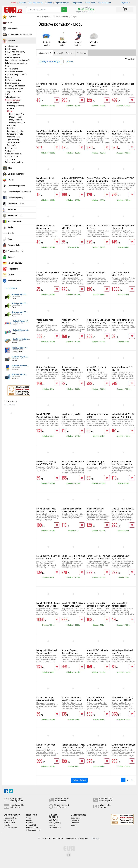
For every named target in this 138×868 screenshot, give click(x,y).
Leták (14, 3)
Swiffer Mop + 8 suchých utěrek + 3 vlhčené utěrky (124, 747)
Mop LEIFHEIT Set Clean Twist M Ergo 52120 (73, 604)
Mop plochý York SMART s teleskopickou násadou (48, 559)
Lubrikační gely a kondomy (16, 63)
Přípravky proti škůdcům (15, 86)
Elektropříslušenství (16, 174)
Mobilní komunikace (16, 204)
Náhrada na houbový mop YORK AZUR (46, 463)
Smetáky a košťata (15, 134)
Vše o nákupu (104, 3)
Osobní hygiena (12, 69)
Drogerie (11, 40)
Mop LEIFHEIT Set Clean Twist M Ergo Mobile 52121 (48, 606)
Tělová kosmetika (13, 97)
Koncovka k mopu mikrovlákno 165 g (95, 463)
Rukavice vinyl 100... (20, 357)
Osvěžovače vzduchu (14, 72)
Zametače (12, 145)
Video (10, 239)
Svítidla (11, 233)
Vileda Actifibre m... (20, 348)
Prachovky (12, 125)
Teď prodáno (77, 3)
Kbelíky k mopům (17, 114)
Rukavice (11, 128)
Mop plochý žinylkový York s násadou (47, 652)
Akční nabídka (9, 823)
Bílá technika (13, 29)
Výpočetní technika (15, 251)
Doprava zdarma (62, 3)
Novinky (23, 3)
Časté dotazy (76, 818)
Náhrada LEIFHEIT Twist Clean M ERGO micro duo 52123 (73, 181)
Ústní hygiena (11, 148)
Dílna (10, 168)
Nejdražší (70, 53)
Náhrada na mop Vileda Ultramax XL (123, 227)
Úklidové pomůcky (13, 100)
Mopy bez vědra (16, 117)
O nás (29, 818)
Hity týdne (12, 17)
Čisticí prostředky (13, 55)
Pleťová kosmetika (13, 80)
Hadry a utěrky (13, 103)
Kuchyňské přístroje (16, 198)
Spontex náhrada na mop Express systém (122, 463)
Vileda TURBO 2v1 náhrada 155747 (95, 510)
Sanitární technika (15, 215)
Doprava (30, 823)
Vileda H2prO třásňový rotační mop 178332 (122, 699)
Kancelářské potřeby (16, 186)
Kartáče (11, 108)
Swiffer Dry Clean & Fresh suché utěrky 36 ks (47, 370)
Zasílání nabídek (55, 827)
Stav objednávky (36, 3)
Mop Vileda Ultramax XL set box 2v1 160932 (123, 132)
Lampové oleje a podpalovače (18, 60)
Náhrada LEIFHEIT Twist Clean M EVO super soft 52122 (73, 747)
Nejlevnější (59, 53)
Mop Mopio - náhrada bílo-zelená (72, 132)
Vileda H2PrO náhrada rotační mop (97, 652)
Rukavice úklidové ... (20, 366)
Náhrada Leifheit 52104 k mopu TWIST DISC (123, 416)
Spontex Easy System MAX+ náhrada (72, 510)
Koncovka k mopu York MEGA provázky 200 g (123, 321)
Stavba (10, 227)
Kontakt (49, 3)
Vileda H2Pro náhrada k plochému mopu (73, 463)
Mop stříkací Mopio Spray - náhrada (46, 227)
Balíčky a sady (11, 49)
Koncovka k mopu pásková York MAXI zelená (46, 700)
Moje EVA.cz (54, 820)
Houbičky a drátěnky (16, 106)
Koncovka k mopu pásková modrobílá (71, 368)
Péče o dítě (10, 77)
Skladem (70, 62)
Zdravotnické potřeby (14, 162)
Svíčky (8, 94)
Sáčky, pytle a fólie (13, 91)
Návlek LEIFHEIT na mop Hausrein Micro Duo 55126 (73, 559)
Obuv (7, 66)
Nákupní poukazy (15, 263)
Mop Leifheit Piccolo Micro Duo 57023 (96, 746)
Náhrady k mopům (17, 123)
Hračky (10, 180)
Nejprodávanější (45, 53)
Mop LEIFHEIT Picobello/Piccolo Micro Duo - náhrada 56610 (48, 417)
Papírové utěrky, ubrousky (16, 74)
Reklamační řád (32, 828)
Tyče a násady (13, 140)
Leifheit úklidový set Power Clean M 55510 (72, 274)
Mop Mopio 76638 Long (73, 84)
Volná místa (90, 3)
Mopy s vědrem (16, 120)
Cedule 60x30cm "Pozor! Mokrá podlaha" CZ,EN (98, 180)
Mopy (10, 111)
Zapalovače (10, 159)
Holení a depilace (12, 57)
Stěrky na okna (13, 137)
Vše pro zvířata (11, 157)
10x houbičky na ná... (21, 330)
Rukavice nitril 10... (20, 375)
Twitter (74, 825)
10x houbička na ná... (21, 321)
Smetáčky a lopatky (15, 131)
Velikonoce (10, 151)
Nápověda (75, 820)
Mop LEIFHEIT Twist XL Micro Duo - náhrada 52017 (123, 511)
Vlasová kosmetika (13, 154)
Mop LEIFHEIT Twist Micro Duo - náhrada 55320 (46, 511)
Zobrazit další (79, 780)
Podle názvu (82, 53)
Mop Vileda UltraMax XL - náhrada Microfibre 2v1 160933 (48, 134)
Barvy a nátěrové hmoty (15, 52)
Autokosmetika (12, 46)
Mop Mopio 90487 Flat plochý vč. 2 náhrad (98, 132)
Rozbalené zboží (14, 281)
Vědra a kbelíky (14, 142)
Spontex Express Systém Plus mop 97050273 (70, 653)
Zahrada (11, 257)
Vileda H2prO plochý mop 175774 (96, 368)
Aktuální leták (9, 820)
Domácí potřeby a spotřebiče (20, 35)
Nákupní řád (31, 825)
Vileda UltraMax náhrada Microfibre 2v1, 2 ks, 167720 (98, 323)
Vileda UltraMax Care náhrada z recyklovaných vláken (98, 606)
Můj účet (124, 3)
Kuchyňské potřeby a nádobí (19, 192)
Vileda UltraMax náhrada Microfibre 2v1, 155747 (98, 85)
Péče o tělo (12, 209)
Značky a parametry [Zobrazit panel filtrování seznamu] (50, 61)
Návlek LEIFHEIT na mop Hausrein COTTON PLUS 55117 (98, 559)
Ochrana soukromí (33, 830)
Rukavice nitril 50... (20, 294)
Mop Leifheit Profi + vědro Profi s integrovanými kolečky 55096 (122, 277)
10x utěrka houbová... (21, 339)
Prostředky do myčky (14, 89)
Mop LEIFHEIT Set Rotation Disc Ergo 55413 (95, 700)
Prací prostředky (12, 83)
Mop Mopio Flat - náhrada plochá (120, 604)
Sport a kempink (14, 221)
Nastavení (53, 825)
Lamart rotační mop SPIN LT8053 (46, 746)
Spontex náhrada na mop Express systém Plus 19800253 (71, 700)
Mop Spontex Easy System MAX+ (121, 557)
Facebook (75, 823)
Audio (10, 23)
